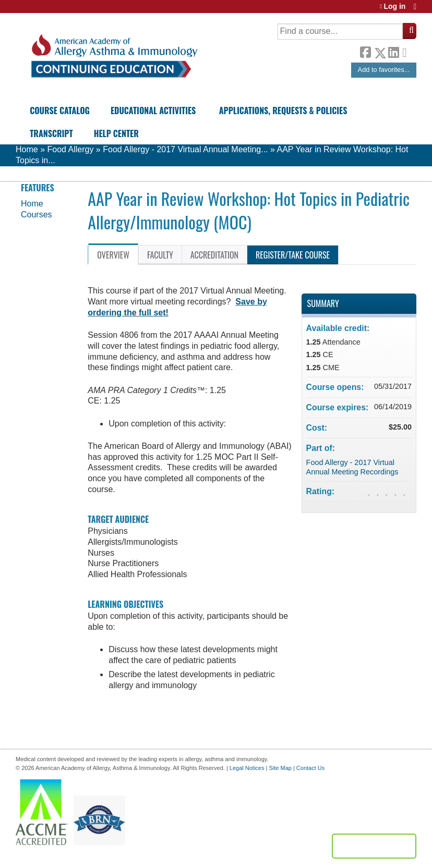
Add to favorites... (384, 70)
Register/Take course (293, 255)
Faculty (160, 255)
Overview (113, 255)
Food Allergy (70, 149)
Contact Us (310, 768)
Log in (394, 7)
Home (27, 149)
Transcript (51, 133)
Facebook (365, 51)
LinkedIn (393, 51)
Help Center (116, 133)
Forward (407, 50)
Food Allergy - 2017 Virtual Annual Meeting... (185, 149)
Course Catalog (60, 111)
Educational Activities (153, 111)
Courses (37, 215)
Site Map (280, 768)
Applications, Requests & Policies (283, 111)
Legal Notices (247, 768)
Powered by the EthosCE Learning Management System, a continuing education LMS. (374, 846)
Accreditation (214, 255)
